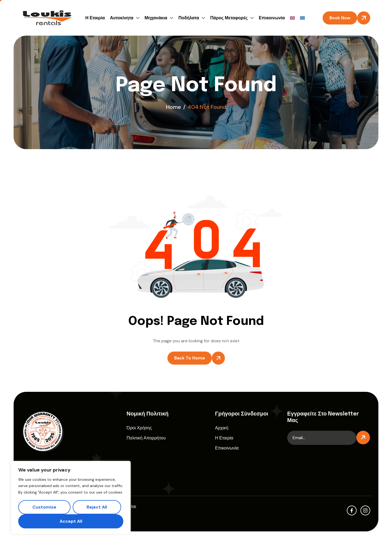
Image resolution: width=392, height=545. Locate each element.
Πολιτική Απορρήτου (146, 438)
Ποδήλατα (192, 18)
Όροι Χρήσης (139, 428)
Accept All (71, 521)
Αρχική (222, 428)
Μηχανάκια (160, 18)
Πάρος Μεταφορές (233, 18)
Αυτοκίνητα (125, 18)
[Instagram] (365, 510)
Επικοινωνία (272, 18)
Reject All (97, 507)
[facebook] (352, 510)
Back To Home (190, 358)
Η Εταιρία (95, 18)
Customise (44, 507)
